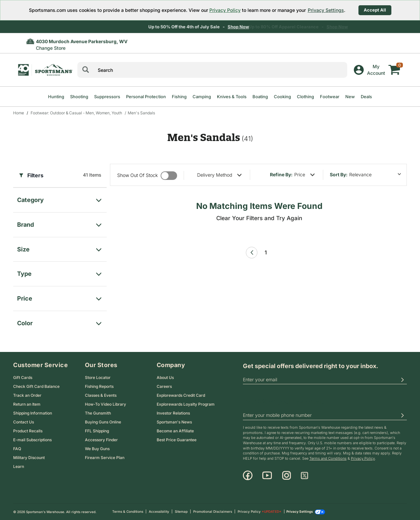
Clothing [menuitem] (305, 97)
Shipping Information (33, 413)
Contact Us (24, 422)
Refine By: (281, 174)
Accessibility (159, 511)
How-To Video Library (105, 404)
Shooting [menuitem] (79, 97)
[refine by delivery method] (219, 175)
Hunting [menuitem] (56, 97)
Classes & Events (101, 395)
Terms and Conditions (328, 458)
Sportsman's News (174, 422)
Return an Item (27, 404)
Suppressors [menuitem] (107, 97)
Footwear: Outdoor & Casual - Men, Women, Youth (76, 113)
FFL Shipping (97, 431)
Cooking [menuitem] (282, 97)
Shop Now (250, 27)
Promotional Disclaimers (213, 511)
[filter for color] (60, 321)
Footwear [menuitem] (330, 97)
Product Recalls (28, 431)
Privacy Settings (326, 10)
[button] (402, 380)
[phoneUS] (325, 416)
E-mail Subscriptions (32, 440)
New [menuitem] (350, 97)
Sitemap (181, 511)
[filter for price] (60, 297)
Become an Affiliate (175, 431)
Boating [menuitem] (260, 97)
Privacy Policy (225, 10)
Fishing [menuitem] (179, 97)
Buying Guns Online (103, 422)
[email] (325, 380)
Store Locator (98, 377)
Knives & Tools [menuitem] (232, 97)
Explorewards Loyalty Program (186, 404)
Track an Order (27, 395)
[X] (304, 476)
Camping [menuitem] (202, 97)
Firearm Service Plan (105, 458)
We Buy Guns (97, 449)
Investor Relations (173, 413)
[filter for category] (60, 198)
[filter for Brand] (60, 223)
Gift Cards (23, 377)
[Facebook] (248, 476)
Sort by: (339, 174)
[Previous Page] (252, 253)
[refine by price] (304, 175)
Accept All (375, 10)
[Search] (86, 70)
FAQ (17, 449)
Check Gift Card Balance (36, 386)
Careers (164, 386)
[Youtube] (267, 476)
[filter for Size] (60, 248)
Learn (19, 466)
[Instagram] (287, 476)
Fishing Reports (99, 386)
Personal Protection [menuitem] (146, 97)
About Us (165, 377)
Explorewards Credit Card (181, 395)
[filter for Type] (60, 272)
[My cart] (394, 65)
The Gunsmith (98, 413)
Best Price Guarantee (177, 440)
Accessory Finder (101, 440)
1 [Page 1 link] (266, 252)
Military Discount (29, 458)
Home (19, 113)
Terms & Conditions (128, 511)
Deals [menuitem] (366, 97)
